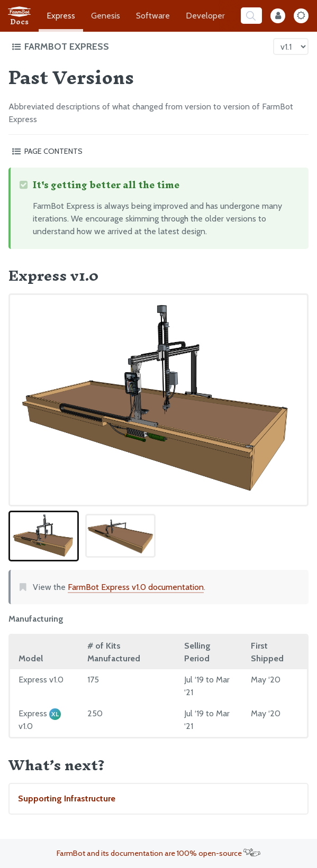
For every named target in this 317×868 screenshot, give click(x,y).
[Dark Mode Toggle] (301, 16)
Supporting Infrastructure (67, 798)
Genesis (106, 16)
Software (153, 16)
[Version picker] (291, 47)
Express (61, 16)
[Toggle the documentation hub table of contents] (140, 47)
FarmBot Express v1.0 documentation (136, 587)
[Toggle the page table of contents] (158, 151)
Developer (205, 16)
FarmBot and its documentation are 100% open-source (158, 853)
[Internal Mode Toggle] (278, 16)
